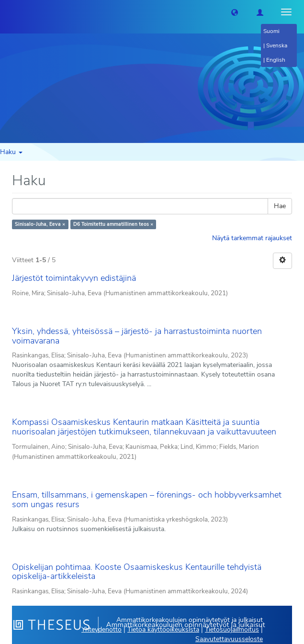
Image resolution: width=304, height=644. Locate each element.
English (276, 60)
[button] (235, 12)
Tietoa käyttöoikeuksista (163, 629)
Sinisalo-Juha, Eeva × (40, 224)
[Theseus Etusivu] (7, 12)
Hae (280, 206)
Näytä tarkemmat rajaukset (252, 238)
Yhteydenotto (101, 629)
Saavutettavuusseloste (229, 639)
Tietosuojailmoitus (232, 629)
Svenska (277, 45)
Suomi (271, 31)
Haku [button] (11, 152)
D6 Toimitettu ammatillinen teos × (113, 224)
